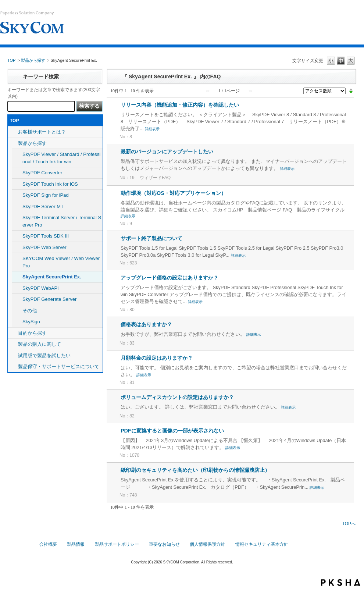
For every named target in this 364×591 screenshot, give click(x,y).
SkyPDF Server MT (43, 207)
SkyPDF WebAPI (41, 288)
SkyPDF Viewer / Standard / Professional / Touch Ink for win (61, 158)
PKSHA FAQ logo (341, 583)
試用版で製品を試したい (44, 355)
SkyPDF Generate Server (49, 299)
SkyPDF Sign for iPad (46, 195)
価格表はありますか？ (146, 324)
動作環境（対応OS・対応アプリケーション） (173, 193)
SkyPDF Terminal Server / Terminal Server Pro (62, 221)
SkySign (31, 322)
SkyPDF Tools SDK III (46, 236)
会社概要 (48, 544)
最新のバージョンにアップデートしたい (167, 152)
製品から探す (33, 60)
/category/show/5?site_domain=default (13, 143)
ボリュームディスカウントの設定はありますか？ (177, 397)
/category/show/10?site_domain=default (13, 344)
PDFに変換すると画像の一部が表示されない (172, 431)
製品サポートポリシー (117, 544)
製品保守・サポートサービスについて (59, 366)
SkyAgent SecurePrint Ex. (52, 277)
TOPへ (349, 524)
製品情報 (76, 544)
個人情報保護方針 (207, 544)
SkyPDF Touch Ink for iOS (50, 184)
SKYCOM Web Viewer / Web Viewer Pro (61, 262)
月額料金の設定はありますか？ (157, 358)
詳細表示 (152, 129)
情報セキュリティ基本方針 (262, 544)
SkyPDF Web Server (44, 247)
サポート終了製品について (151, 238)
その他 (30, 311)
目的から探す (32, 333)
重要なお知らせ (164, 544)
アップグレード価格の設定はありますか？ (169, 278)
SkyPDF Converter (42, 173)
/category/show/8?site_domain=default (13, 333)
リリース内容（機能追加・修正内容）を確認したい (180, 105)
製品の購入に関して (40, 344)
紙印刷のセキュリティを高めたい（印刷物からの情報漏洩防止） (195, 470)
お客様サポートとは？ (42, 132)
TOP (11, 60)
